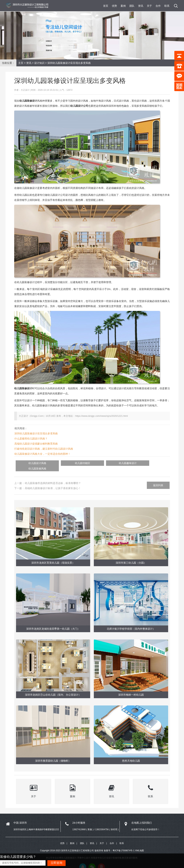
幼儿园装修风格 (135, 463)
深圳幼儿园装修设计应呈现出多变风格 (36, 433)
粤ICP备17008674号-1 (124, 845)
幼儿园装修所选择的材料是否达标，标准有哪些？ (53, 477)
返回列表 (158, 480)
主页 (21, 63)
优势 (114, 6)
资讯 (141, 6)
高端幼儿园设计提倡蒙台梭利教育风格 (36, 444)
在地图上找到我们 (142, 817)
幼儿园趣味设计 (101, 463)
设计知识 (39, 63)
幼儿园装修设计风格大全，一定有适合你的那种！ (42, 454)
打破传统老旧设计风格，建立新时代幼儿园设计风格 (44, 449)
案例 (123, 6)
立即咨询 (56, 863)
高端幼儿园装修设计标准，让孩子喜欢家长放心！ (53, 483)
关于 (149, 6)
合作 (158, 6)
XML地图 (139, 845)
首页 (106, 6)
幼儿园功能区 (66, 463)
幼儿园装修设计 (23, 388)
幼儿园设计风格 (32, 463)
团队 (132, 6)
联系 (167, 6)
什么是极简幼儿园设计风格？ (31, 439)
